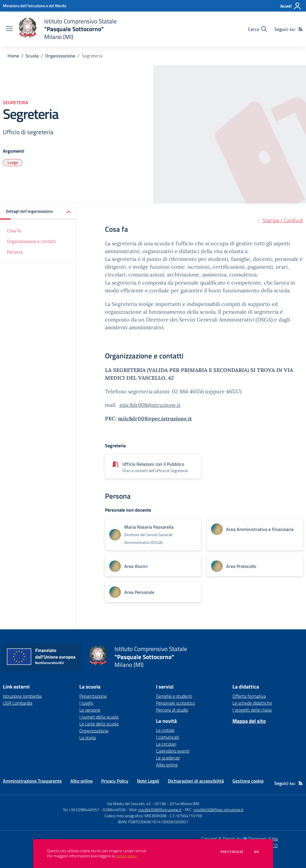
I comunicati (168, 737)
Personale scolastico (175, 703)
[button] (38, 212)
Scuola (32, 56)
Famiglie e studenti (174, 696)
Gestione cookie (248, 781)
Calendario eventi (173, 751)
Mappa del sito (249, 721)
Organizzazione (60, 56)
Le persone (90, 710)
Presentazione (93, 696)
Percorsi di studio (172, 710)
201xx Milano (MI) (184, 804)
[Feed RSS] (301, 29)
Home (13, 56)
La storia (88, 738)
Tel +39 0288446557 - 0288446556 (94, 810)
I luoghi (86, 703)
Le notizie (165, 730)
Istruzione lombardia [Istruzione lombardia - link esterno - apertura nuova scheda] (22, 696)
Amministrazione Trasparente (32, 781)
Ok (257, 852)
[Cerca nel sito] (257, 29)
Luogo (13, 162)
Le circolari (166, 744)
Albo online (167, 765)
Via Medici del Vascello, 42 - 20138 (136, 804)
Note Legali (148, 781)
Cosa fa (14, 231)
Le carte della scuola (99, 724)
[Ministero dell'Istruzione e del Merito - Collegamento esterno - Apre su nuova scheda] (35, 6)
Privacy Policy (115, 781)
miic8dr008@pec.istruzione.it (155, 419)
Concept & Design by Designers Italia (240, 839)
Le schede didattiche (252, 703)
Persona (15, 252)
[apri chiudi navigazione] (9, 29)
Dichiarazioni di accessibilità (196, 781)
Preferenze (232, 852)
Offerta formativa (249, 696)
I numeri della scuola (99, 717)
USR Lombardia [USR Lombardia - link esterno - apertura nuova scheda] (18, 703)
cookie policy (126, 856)
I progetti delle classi (252, 710)
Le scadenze (168, 758)
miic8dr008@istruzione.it (150, 405)
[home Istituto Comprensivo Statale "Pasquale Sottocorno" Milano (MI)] (68, 29)
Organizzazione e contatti (31, 241)
